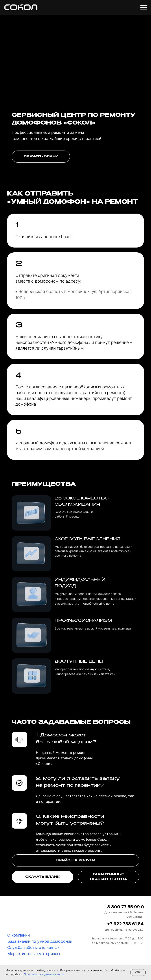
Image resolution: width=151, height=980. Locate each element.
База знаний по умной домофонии (40, 941)
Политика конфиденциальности (44, 974)
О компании (18, 935)
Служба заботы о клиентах (33, 947)
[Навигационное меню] (144, 7)
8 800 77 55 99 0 (126, 907)
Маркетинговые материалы (34, 954)
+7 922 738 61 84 (125, 924)
